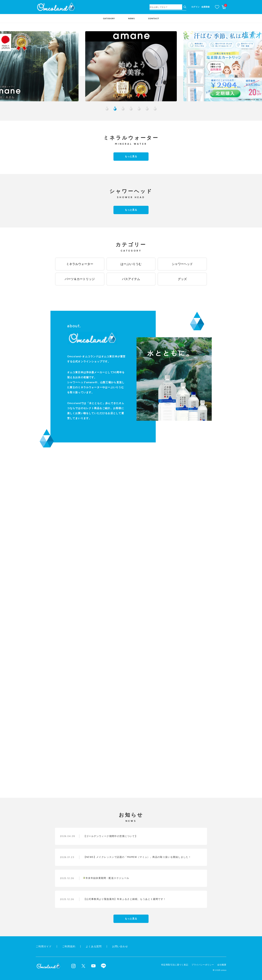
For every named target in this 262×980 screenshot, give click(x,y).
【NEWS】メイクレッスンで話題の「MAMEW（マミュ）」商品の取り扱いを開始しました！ (137, 857)
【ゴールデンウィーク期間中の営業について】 (111, 836)
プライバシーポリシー (203, 965)
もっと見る (131, 156)
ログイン (195, 7)
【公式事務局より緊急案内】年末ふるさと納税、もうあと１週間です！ (125, 899)
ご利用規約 (69, 946)
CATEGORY (109, 19)
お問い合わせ (120, 946)
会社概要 (222, 965)
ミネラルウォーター (80, 264)
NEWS (131, 19)
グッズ (182, 279)
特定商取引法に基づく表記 (175, 965)
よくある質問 (94, 946)
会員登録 (205, 7)
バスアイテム (131, 279)
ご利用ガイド (44, 946)
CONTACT (154, 19)
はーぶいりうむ (131, 264)
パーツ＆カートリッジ (80, 279)
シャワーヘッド (182, 264)
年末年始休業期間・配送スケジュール (106, 878)
